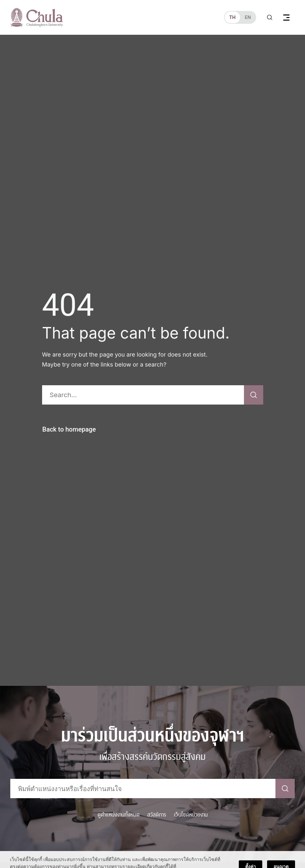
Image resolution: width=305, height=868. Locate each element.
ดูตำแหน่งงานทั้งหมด (118, 815)
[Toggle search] (270, 17)
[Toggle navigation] (286, 17)
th (232, 17)
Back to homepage (69, 429)
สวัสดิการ (157, 815)
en (248, 17)
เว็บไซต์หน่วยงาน (191, 815)
